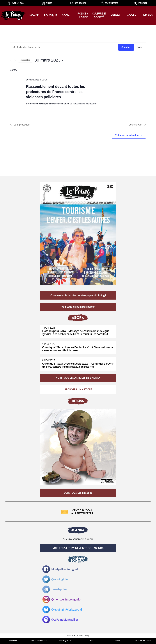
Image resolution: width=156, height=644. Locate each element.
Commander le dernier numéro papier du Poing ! (78, 295)
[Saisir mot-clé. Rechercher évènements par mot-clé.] (64, 47)
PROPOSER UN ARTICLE (78, 389)
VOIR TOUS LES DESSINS (78, 493)
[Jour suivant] (15, 60)
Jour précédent (20, 125)
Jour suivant (137, 125)
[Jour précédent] (11, 60)
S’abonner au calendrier (127, 135)
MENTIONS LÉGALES (39, 641)
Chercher (126, 47)
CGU (91, 641)
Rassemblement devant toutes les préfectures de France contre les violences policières (56, 92)
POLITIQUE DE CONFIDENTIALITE (65, 642)
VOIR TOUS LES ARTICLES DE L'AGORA (78, 378)
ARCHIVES (13, 641)
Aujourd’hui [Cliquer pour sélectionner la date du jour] (25, 60)
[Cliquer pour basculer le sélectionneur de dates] (49, 60)
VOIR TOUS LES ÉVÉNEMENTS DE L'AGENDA (78, 548)
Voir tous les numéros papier (78, 307)
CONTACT (117, 641)
